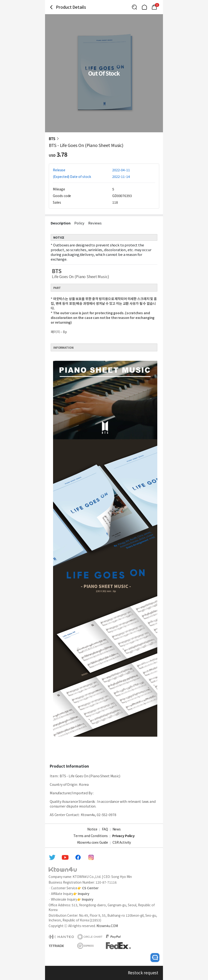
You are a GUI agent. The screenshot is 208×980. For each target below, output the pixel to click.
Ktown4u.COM (107, 926)
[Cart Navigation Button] (154, 7)
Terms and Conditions (91, 836)
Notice (92, 829)
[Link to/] (144, 7)
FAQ (105, 829)
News (117, 829)
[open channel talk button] (155, 958)
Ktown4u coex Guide (93, 842)
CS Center (90, 888)
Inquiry (84, 894)
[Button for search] (134, 7)
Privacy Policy (123, 836)
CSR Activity (122, 842)
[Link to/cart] (154, 7)
